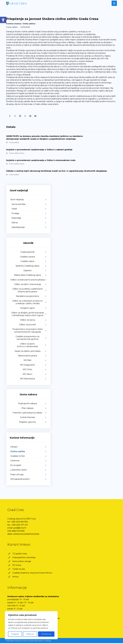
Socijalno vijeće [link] (28, 309)
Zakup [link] (15, 223)
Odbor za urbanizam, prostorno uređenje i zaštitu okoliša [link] (27, 303)
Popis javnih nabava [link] (28, 404)
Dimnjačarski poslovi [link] (20, 480)
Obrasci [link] (14, 448)
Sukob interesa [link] (27, 418)
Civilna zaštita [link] (29, 24)
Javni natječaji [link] (17, 200)
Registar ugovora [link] (27, 423)
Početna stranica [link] (14, 24)
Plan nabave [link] (28, 409)
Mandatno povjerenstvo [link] (28, 297)
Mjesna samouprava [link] (28, 357)
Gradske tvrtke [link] (18, 457)
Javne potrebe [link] (19, 205)
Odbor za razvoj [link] (28, 321)
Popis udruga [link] (17, 475)
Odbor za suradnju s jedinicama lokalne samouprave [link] (27, 291)
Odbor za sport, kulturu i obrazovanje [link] (28, 346)
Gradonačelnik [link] (27, 253)
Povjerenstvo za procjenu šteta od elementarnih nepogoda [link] (27, 331)
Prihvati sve (46, 634)
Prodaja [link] (15, 214)
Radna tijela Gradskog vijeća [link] (27, 276)
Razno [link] (22, 154)
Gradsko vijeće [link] (27, 262)
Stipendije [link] (16, 219)
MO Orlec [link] (28, 370)
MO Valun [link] (28, 375)
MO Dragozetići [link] (27, 366)
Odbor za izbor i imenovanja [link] (28, 285)
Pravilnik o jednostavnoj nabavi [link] (27, 414)
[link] (3, 20)
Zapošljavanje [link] (18, 228)
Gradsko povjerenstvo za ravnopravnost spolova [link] (27, 339)
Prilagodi (15, 634)
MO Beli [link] (27, 361)
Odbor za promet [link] (28, 326)
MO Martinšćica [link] (27, 380)
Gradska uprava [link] (27, 258)
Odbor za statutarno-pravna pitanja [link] (28, 281)
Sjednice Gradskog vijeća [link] (27, 267)
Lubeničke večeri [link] (19, 471)
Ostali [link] (14, 210)
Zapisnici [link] (27, 271)
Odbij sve (30, 634)
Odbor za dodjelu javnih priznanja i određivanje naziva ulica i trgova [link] (27, 315)
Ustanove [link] (15, 462)
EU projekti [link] (16, 466)
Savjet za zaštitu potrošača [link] (28, 352)
